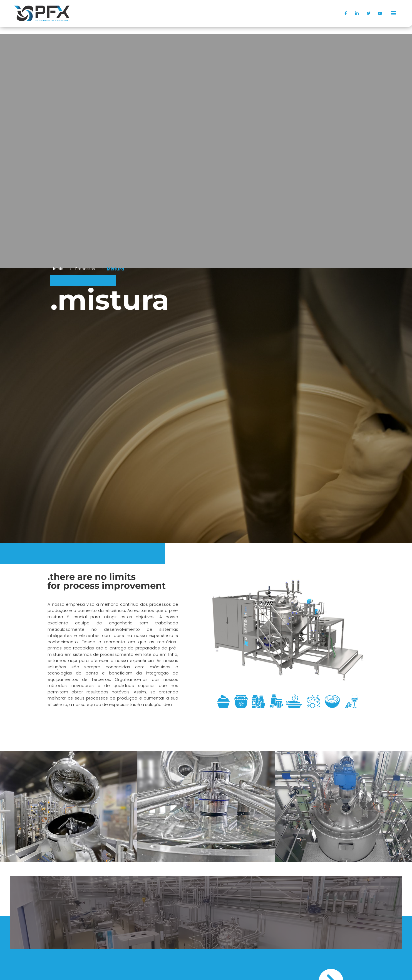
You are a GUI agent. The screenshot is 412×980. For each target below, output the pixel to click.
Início (58, 269)
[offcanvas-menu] (394, 13)
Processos (85, 269)
